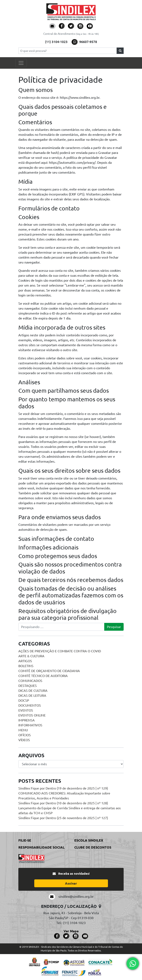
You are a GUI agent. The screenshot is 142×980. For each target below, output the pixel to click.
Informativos (30, 725)
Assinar (71, 883)
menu (23, 730)
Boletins (26, 666)
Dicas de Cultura (33, 691)
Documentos (30, 705)
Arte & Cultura (31, 656)
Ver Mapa (71, 931)
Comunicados (30, 681)
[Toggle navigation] (21, 63)
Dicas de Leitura (32, 696)
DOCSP (24, 700)
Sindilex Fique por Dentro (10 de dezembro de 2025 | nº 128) (63, 803)
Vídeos (24, 740)
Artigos (25, 661)
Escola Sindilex (89, 840)
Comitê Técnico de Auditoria (43, 676)
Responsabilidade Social (41, 847)
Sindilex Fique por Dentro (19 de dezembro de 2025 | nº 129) (63, 788)
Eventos (26, 710)
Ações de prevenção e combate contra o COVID (60, 651)
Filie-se (25, 840)
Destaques (28, 686)
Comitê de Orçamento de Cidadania (49, 671)
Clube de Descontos (93, 847)
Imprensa (27, 720)
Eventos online (32, 715)
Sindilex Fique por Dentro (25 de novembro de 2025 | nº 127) (63, 818)
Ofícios (25, 735)
